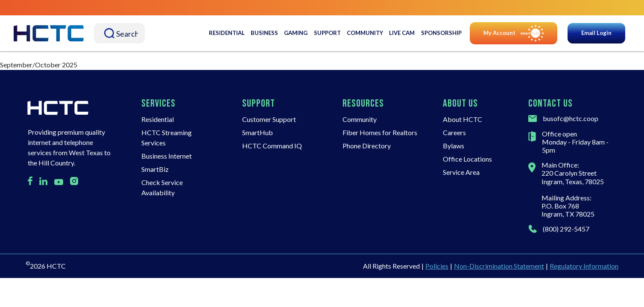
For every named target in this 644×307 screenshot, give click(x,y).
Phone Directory (367, 146)
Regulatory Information (584, 266)
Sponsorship (441, 33)
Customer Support (269, 119)
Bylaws (454, 146)
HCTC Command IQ (272, 146)
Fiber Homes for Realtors (380, 132)
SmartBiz (155, 169)
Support (327, 33)
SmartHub (258, 132)
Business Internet (167, 156)
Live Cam (402, 33)
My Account (514, 33)
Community (365, 33)
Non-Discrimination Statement (499, 266)
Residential (158, 119)
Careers (454, 132)
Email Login (596, 33)
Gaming (296, 33)
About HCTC (463, 119)
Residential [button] (227, 33)
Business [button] (264, 33)
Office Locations (467, 159)
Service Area (461, 172)
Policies (437, 266)
